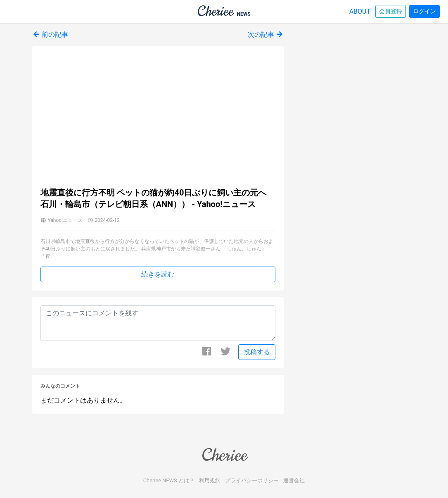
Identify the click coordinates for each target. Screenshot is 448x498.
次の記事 (266, 35)
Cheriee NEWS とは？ (169, 480)
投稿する (257, 352)
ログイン (424, 11)
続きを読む (158, 274)
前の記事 (50, 35)
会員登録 (391, 11)
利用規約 (210, 480)
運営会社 (294, 480)
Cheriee (224, 455)
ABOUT (360, 11)
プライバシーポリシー (252, 480)
